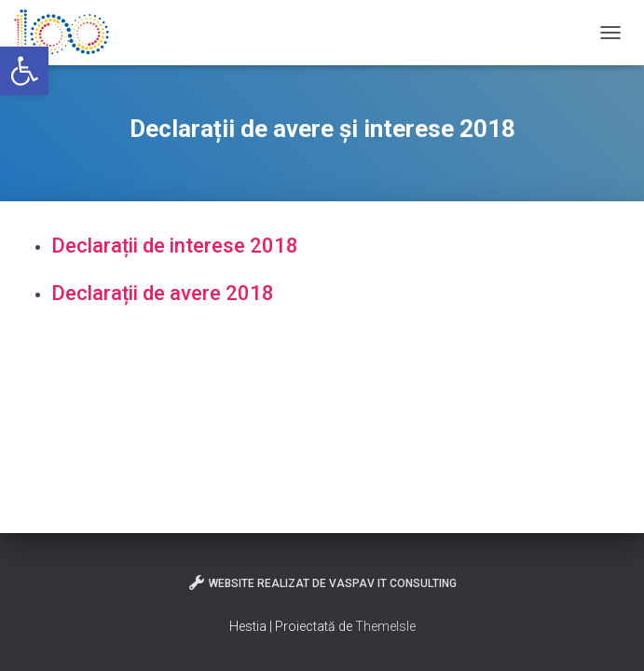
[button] (24, 71)
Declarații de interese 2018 (175, 246)
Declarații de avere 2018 (163, 293)
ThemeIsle (385, 626)
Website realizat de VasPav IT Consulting (322, 582)
